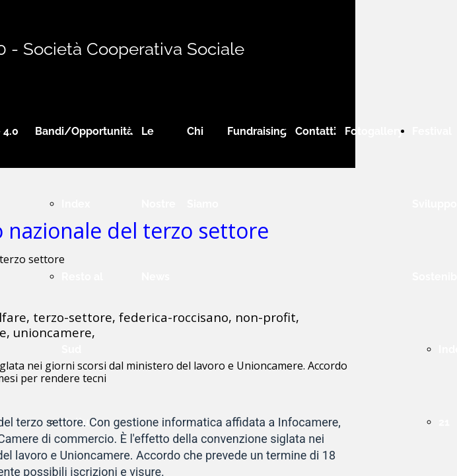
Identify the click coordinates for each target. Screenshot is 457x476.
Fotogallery (374, 131)
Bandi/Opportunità (84, 131)
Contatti (316, 131)
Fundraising (257, 131)
